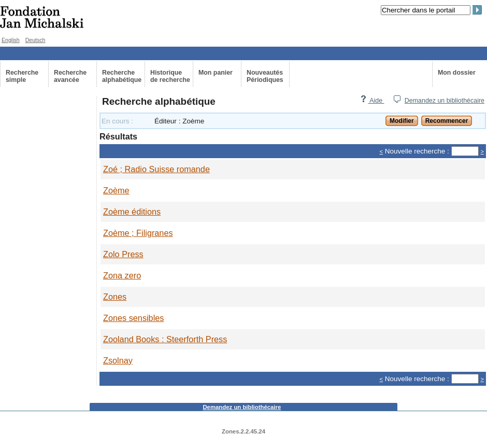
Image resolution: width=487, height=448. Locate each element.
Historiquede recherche (170, 76)
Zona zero (122, 275)
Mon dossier (457, 73)
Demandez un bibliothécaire (445, 101)
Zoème (116, 190)
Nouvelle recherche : (417, 151)
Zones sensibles (133, 318)
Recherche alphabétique (122, 76)
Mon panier (216, 73)
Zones (115, 297)
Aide (372, 101)
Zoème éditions (132, 212)
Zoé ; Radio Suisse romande (156, 169)
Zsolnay (118, 360)
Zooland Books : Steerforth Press (165, 339)
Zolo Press (123, 254)
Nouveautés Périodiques (265, 76)
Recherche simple (22, 76)
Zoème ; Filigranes (138, 233)
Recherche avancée (70, 76)
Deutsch (35, 40)
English (11, 40)
